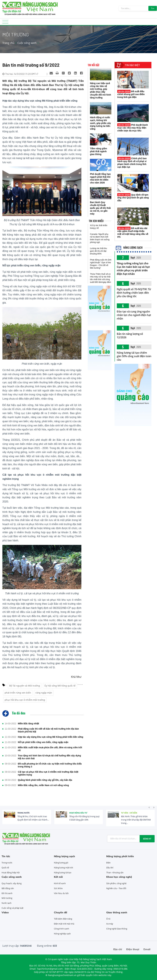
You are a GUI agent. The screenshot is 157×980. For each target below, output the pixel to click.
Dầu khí (110, 868)
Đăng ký (147, 839)
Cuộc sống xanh (27, 43)
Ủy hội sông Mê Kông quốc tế (60, 686)
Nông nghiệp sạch (62, 934)
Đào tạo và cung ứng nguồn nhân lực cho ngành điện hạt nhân (134, 315)
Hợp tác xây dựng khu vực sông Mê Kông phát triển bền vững (51, 737)
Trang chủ (8, 43)
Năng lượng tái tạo (63, 872)
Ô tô (108, 919)
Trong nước (24, 813)
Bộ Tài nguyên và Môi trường (25, 686)
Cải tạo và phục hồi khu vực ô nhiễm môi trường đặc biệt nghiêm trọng (48, 773)
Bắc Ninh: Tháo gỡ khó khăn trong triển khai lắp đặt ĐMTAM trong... (136, 820)
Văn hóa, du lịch (61, 893)
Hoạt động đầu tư (78, 813)
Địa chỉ (118, 949)
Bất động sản (8, 888)
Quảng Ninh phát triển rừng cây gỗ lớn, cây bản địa (45, 780)
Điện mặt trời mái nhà (64, 924)
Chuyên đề (61, 912)
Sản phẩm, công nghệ (116, 883)
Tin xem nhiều (96, 221)
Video (5, 912)
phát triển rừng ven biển (18, 693)
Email (147, 949)
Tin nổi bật (94, 65)
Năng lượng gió (61, 863)
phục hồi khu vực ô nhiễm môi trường (25, 700)
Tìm (153, 8)
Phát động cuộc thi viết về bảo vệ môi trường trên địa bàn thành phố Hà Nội (48, 730)
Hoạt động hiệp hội (11, 872)
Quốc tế (5, 868)
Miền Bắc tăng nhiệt (28, 724)
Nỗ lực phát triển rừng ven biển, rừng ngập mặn (43, 742)
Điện (108, 863)
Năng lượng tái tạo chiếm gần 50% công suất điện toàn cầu (134, 356)
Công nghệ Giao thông (117, 929)
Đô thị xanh (7, 893)
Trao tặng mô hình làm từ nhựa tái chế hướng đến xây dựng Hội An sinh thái (49, 757)
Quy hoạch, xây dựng (12, 883)
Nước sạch (7, 903)
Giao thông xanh (117, 912)
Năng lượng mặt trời (63, 868)
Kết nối (58, 877)
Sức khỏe (58, 888)
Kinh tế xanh (60, 883)
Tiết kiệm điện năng (63, 919)
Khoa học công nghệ (119, 877)
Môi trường (7, 898)
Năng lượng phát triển (120, 856)
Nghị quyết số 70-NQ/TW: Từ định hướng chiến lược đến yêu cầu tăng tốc (134, 293)
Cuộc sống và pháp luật (13, 908)
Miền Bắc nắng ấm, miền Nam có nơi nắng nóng (43, 785)
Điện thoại (133, 949)
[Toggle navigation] (5, 23)
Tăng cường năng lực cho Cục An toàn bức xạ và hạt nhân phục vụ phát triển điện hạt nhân (133, 269)
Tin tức (6, 856)
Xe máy (110, 924)
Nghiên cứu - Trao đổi (116, 888)
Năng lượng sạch (129, 248)
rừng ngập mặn (44, 693)
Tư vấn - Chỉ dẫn (129, 813)
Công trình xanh (62, 929)
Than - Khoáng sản (115, 872)
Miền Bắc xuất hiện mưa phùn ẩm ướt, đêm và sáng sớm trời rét (50, 749)
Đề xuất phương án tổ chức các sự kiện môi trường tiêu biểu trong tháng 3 (50, 765)
